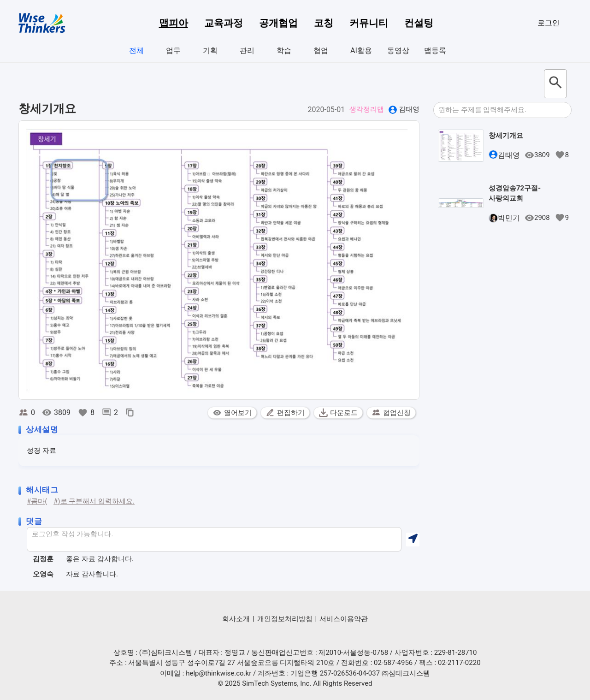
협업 (321, 50)
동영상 (398, 50)
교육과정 (224, 23)
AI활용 (361, 50)
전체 (136, 50)
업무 (173, 50)
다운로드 (338, 413)
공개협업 (278, 23)
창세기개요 (506, 136)
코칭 (324, 23)
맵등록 (435, 50)
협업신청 (391, 413)
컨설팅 (419, 23)
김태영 (409, 109)
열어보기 (232, 413)
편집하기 (285, 413)
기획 (210, 50)
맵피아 (174, 23)
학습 (284, 50)
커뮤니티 (369, 23)
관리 (247, 50)
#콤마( (37, 501)
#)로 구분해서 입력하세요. (94, 501)
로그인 (549, 23)
